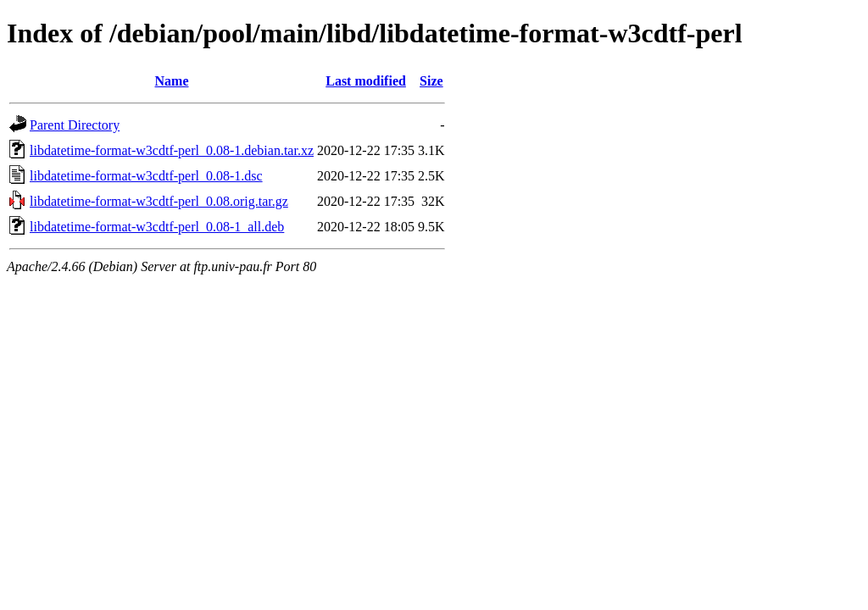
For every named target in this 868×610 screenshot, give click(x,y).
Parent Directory (75, 125)
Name (172, 81)
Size (431, 81)
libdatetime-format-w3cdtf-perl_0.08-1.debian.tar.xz (172, 150)
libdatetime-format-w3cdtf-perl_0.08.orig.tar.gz (159, 201)
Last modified (366, 81)
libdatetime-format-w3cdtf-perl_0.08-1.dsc (146, 176)
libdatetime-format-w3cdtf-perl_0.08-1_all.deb (157, 227)
